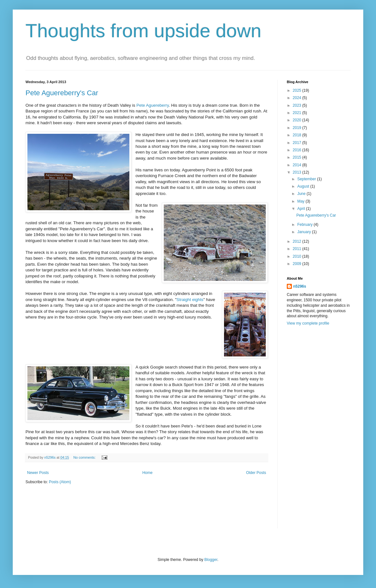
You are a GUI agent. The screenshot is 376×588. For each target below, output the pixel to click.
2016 (298, 150)
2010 (298, 256)
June (302, 194)
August (304, 186)
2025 (298, 90)
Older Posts (256, 473)
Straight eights (190, 300)
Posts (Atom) (60, 482)
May (301, 201)
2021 (298, 113)
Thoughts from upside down (143, 31)
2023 (298, 105)
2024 (298, 98)
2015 (298, 157)
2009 (298, 264)
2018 (298, 135)
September (307, 179)
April (302, 209)
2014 (298, 165)
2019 (298, 128)
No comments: (85, 457)
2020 (298, 120)
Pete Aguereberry (153, 105)
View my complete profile (308, 323)
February (305, 225)
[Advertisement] (307, 431)
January (305, 232)
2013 (298, 172)
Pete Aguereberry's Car (62, 93)
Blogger (211, 560)
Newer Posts (38, 473)
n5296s (300, 286)
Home (148, 473)
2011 (298, 249)
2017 (298, 143)
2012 (298, 241)
